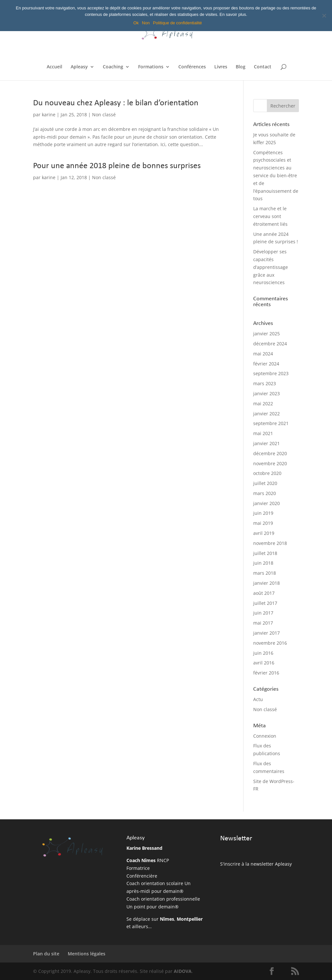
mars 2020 (265, 493)
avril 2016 (264, 663)
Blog (241, 67)
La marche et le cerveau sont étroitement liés (270, 216)
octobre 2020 (267, 473)
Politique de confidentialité (178, 23)
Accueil (54, 67)
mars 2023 (265, 383)
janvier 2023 (267, 393)
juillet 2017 (265, 603)
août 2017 (264, 593)
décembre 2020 (270, 453)
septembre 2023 (271, 373)
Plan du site (46, 954)
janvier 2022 (267, 414)
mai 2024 (263, 354)
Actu (258, 699)
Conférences (192, 67)
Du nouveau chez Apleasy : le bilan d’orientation (116, 103)
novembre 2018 (270, 543)
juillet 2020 (265, 483)
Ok (136, 23)
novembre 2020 (270, 463)
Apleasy (79, 67)
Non (146, 23)
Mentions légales (87, 954)
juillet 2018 (265, 553)
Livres (221, 67)
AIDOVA (183, 971)
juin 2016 (263, 653)
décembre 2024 (270, 344)
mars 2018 (265, 573)
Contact (263, 67)
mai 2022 (263, 404)
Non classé (104, 115)
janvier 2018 (267, 583)
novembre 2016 (270, 643)
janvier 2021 (267, 443)
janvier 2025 (267, 334)
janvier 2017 (267, 633)
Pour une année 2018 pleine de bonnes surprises (117, 166)
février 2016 (266, 673)
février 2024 (266, 364)
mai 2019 (263, 523)
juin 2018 (263, 563)
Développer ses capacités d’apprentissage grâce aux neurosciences (271, 267)
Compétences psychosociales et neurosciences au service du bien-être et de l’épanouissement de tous (276, 176)
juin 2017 (263, 613)
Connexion (265, 736)
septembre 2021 (271, 423)
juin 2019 (263, 513)
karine (49, 115)
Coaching (113, 67)
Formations (151, 67)
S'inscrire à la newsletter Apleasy (256, 864)
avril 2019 (264, 533)
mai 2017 (263, 623)
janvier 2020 (267, 503)
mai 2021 (263, 433)
